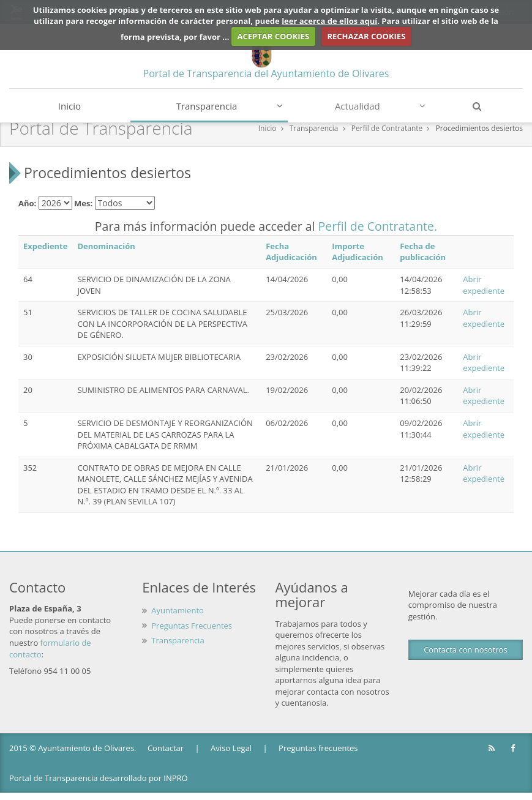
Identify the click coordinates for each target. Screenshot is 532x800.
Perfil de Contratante (387, 128)
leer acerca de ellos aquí (329, 21)
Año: (27, 203)
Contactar (166, 748)
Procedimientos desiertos (479, 128)
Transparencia (230, 106)
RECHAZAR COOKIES (366, 36)
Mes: (83, 203)
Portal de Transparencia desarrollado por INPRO (99, 778)
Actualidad (380, 106)
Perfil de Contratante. (378, 226)
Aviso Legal (231, 748)
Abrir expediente (484, 285)
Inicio (69, 106)
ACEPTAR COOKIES (274, 36)
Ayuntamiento (178, 610)
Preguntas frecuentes (318, 748)
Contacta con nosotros (465, 649)
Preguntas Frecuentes (192, 626)
